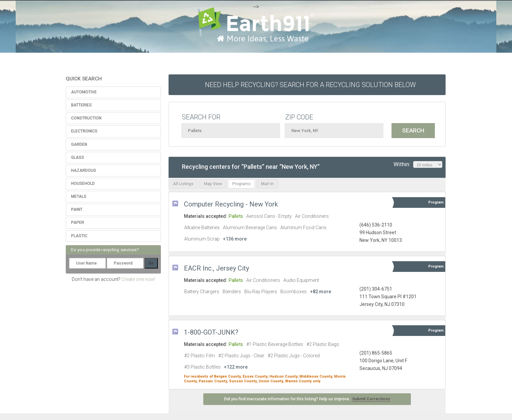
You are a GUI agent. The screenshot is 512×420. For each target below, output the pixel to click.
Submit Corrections (371, 399)
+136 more (235, 239)
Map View (213, 184)
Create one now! (138, 279)
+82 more (321, 292)
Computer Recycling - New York (231, 204)
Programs (241, 184)
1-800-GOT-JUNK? (211, 332)
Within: (418, 164)
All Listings (183, 184)
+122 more (236, 367)
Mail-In (267, 184)
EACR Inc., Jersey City (216, 268)
